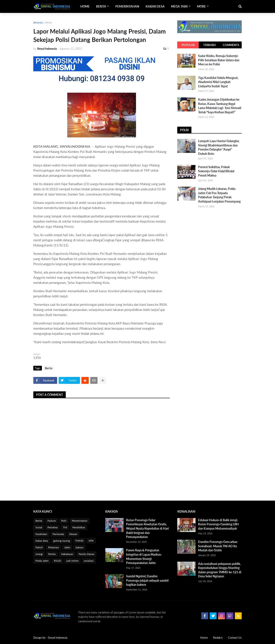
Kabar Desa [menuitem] (155, 6)
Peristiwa (53, 527)
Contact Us (235, 638)
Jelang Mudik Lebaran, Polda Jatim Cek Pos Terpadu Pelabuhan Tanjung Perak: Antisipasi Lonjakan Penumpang (219, 195)
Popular (188, 45)
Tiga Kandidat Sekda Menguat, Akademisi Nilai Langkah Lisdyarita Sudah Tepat (218, 82)
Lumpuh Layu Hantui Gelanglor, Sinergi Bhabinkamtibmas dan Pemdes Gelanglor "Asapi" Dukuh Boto (219, 147)
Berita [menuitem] (101, 6)
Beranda (38, 22)
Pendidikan (79, 527)
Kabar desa (42, 541)
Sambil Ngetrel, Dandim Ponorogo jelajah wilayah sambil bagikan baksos (147, 580)
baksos (79, 547)
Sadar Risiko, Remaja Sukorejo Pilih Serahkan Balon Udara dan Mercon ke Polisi (219, 60)
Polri (64, 521)
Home (204, 638)
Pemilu (52, 554)
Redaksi (218, 638)
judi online (72, 561)
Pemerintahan (80, 521)
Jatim (67, 547)
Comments (231, 45)
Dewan (73, 534)
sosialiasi (89, 561)
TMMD (79, 541)
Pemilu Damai (86, 554)
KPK (91, 541)
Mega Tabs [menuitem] (179, 6)
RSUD (57, 561)
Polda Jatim (42, 561)
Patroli (39, 547)
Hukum (52, 521)
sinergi (39, 554)
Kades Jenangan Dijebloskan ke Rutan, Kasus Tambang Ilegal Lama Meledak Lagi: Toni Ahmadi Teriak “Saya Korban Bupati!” (220, 106)
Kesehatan (41, 534)
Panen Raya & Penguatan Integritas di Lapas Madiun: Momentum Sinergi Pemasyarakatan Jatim (144, 556)
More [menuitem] (201, 6)
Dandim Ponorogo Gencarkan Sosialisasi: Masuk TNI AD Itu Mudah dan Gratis (218, 546)
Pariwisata (58, 534)
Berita (49, 22)
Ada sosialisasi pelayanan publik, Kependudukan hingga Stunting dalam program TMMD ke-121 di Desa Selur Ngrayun (220, 570)
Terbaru (210, 45)
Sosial (39, 527)
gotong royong (62, 541)
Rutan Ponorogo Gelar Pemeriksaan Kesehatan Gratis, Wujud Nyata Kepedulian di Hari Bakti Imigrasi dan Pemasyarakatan (147, 528)
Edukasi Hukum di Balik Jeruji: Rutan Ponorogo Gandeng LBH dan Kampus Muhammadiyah (218, 524)
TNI (65, 527)
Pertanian (53, 547)
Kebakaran (67, 554)
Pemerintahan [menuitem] (127, 6)
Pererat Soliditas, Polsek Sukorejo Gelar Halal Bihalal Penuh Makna (216, 171)
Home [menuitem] (85, 6)
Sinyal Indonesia (58, 638)
